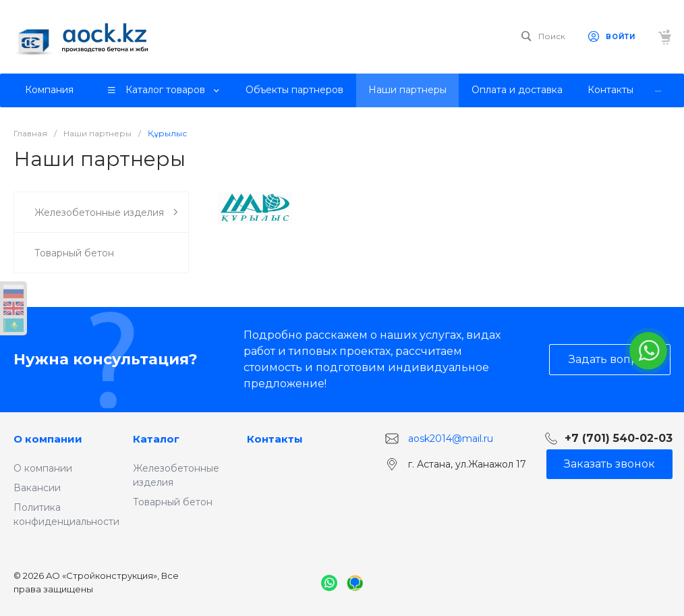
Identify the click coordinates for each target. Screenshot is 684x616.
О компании (48, 439)
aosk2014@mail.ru (451, 439)
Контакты (275, 439)
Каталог (156, 439)
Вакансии (37, 488)
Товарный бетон (173, 502)
